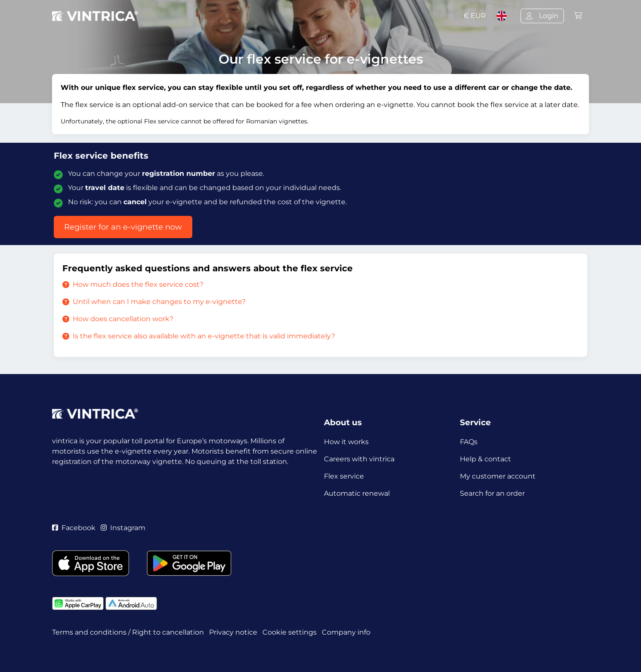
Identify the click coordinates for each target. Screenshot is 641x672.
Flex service (344, 476)
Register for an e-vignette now (123, 227)
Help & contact (485, 459)
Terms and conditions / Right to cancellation (128, 632)
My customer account (498, 476)
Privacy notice (233, 632)
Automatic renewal (357, 493)
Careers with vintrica (359, 459)
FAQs (469, 442)
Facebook (74, 528)
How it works (346, 442)
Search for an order (492, 493)
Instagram (123, 528)
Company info (346, 632)
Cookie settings (290, 632)
